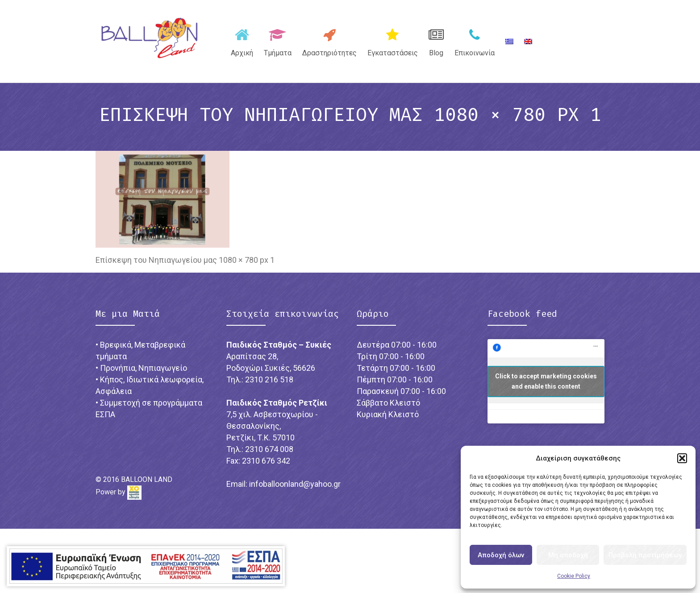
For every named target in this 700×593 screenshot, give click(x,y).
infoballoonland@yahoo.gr (295, 484)
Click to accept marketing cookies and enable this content (546, 381)
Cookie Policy (574, 576)
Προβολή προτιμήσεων (645, 555)
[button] (682, 458)
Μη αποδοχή (568, 555)
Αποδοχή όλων (501, 555)
